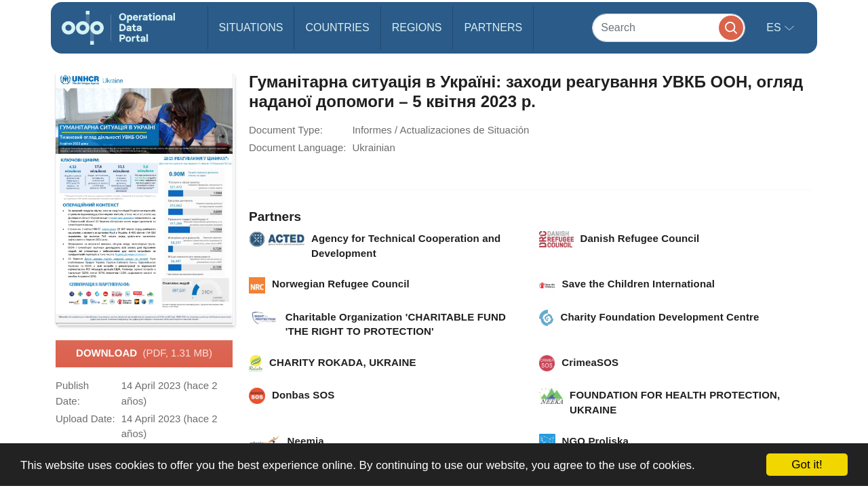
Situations (251, 27)
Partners (493, 27)
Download (144, 354)
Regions (417, 27)
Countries (337, 27)
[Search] (669, 27)
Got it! (807, 465)
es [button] (775, 27)
